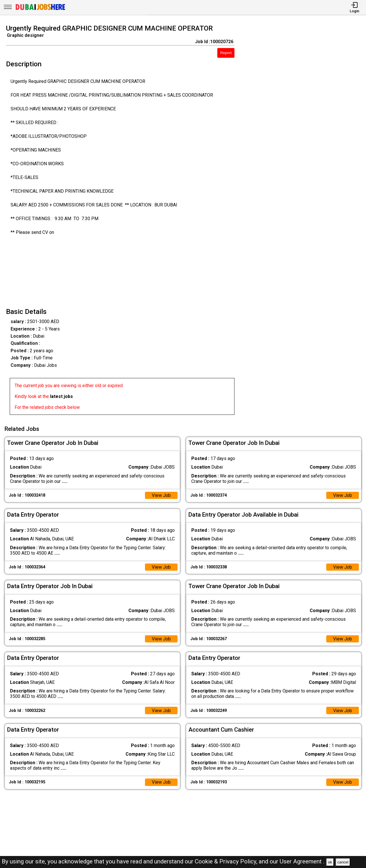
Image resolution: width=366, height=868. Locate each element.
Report (226, 53)
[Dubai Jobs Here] (40, 10)
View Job (161, 495)
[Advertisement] (305, 221)
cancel (343, 862)
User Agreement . (302, 861)
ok (330, 862)
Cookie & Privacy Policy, (227, 861)
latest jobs (61, 396)
